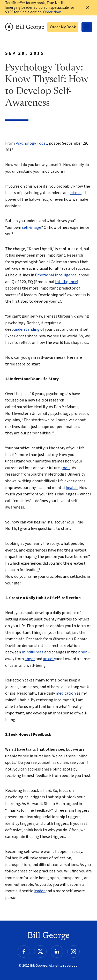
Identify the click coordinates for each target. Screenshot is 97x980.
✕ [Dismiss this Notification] (88, 8)
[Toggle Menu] (87, 27)
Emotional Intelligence (56, 275)
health (72, 488)
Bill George (25, 27)
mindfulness (33, 652)
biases (76, 193)
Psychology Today (31, 143)
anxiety (49, 659)
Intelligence (66, 282)
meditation (66, 693)
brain (83, 652)
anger (30, 659)
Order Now (52, 12)
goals (65, 468)
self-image (32, 227)
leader (40, 891)
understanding (27, 329)
